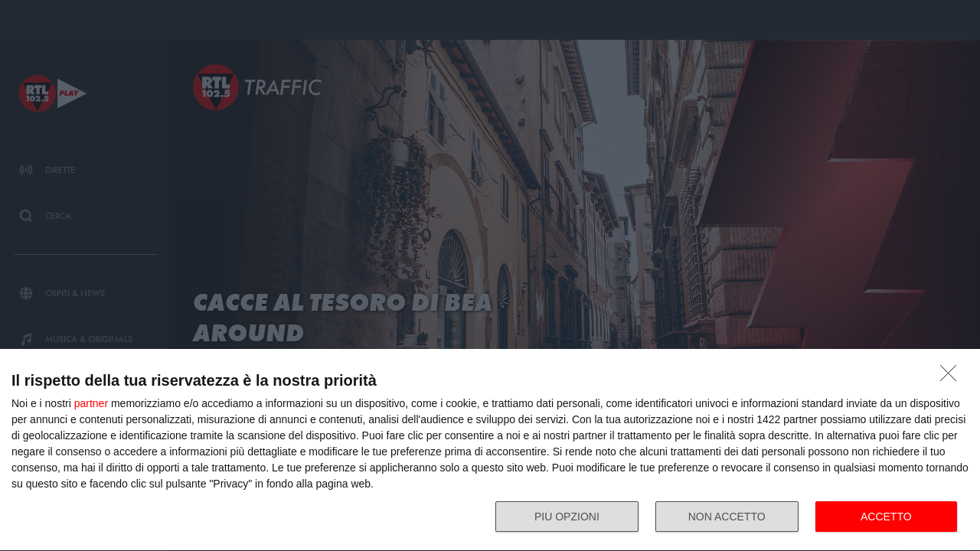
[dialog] (490, 450)
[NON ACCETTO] (952, 377)
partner (91, 403)
